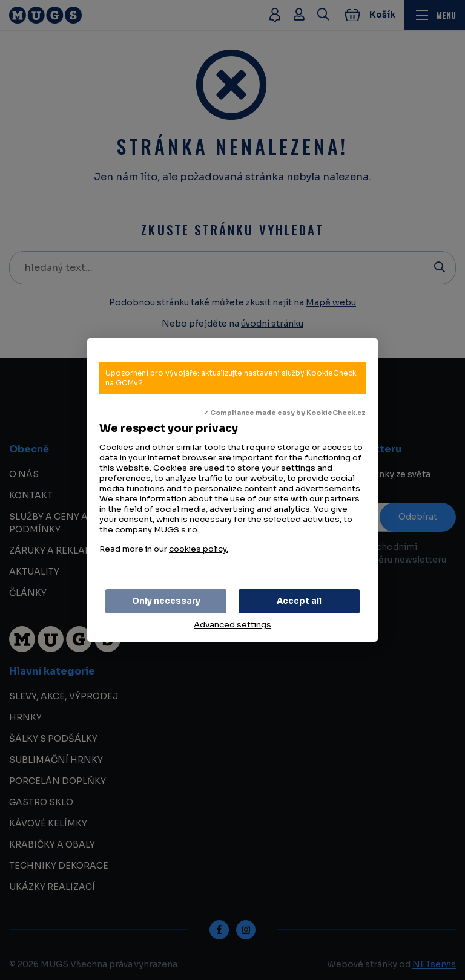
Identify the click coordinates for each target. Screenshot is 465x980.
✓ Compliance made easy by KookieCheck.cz (285, 413)
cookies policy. (199, 549)
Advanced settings (232, 625)
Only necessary (166, 601)
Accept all (299, 601)
